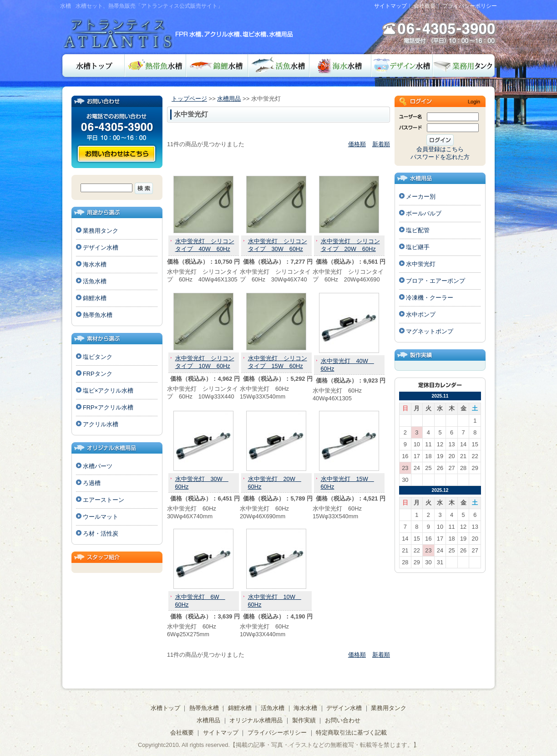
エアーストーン (104, 500)
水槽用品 (229, 99)
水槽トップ (92, 66)
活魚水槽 (279, 66)
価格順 (357, 144)
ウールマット (101, 517)
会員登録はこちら (440, 149)
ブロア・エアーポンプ (435, 281)
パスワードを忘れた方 (440, 157)
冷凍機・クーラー (430, 298)
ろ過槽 (92, 483)
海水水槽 (340, 66)
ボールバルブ (424, 213)
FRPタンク (98, 374)
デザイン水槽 (402, 66)
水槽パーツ (98, 466)
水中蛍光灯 (421, 264)
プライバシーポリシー (470, 6)
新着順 (381, 144)
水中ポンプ (421, 314)
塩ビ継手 (418, 247)
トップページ (189, 99)
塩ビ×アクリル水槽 (108, 391)
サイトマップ (390, 6)
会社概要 (425, 6)
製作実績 (304, 720)
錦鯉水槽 (217, 66)
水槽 (66, 6)
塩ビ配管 (418, 230)
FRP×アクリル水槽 (108, 407)
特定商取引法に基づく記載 (351, 733)
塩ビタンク (98, 357)
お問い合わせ (116, 154)
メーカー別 (421, 197)
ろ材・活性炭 (101, 534)
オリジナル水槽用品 (256, 720)
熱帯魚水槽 (155, 66)
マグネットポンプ (430, 331)
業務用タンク (465, 66)
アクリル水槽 (101, 424)
